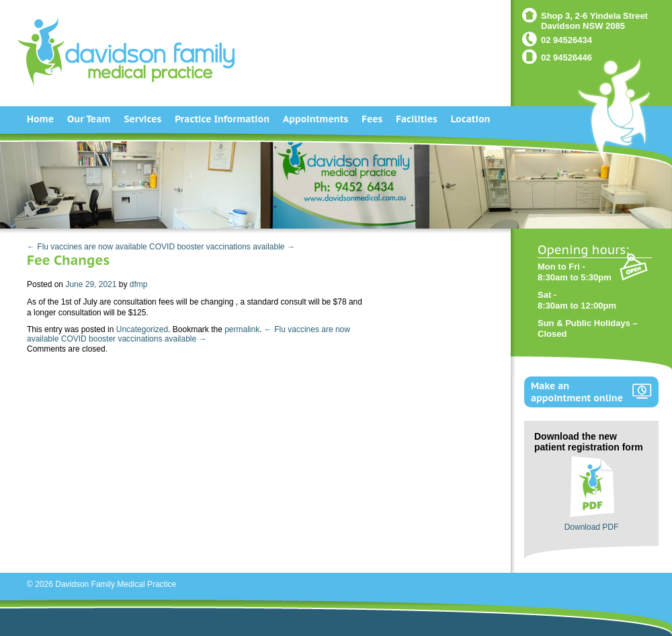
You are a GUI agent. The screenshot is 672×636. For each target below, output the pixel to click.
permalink (242, 329)
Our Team (89, 119)
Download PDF (592, 527)
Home (40, 119)
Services (142, 119)
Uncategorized (142, 329)
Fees (372, 119)
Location (471, 119)
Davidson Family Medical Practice (116, 584)
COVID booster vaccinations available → (222, 247)
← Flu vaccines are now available (87, 247)
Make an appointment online (577, 392)
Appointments (316, 119)
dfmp (139, 284)
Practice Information (222, 119)
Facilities (417, 119)
